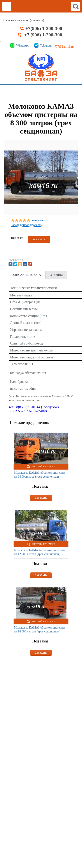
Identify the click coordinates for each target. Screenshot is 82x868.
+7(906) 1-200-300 (44, 28)
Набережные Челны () (24, 20)
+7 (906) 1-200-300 (43, 35)
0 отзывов (38, 221)
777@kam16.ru (64, 47)
